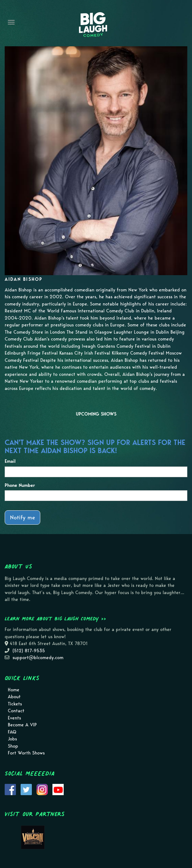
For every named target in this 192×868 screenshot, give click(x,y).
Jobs (12, 739)
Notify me (22, 517)
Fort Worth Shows (26, 753)
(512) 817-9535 (29, 651)
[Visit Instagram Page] (42, 789)
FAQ (12, 732)
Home (14, 690)
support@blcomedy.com (38, 658)
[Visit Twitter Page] (26, 789)
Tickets (15, 704)
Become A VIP (22, 725)
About (14, 697)
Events (14, 718)
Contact (16, 711)
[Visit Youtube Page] (58, 789)
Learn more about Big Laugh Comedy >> (55, 618)
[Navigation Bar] (11, 22)
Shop (13, 746)
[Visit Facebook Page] (10, 789)
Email (10, 461)
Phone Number (20, 485)
